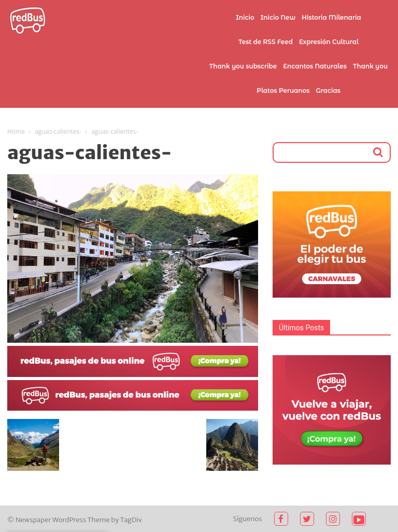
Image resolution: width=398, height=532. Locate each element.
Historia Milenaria (331, 17)
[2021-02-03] (133, 374)
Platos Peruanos (283, 90)
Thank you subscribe (243, 66)
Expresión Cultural (329, 42)
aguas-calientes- (58, 131)
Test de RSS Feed (266, 42)
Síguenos (248, 519)
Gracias (328, 90)
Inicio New (278, 17)
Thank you (370, 66)
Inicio (245, 17)
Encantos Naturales (315, 66)
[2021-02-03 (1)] (133, 408)
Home (16, 131)
